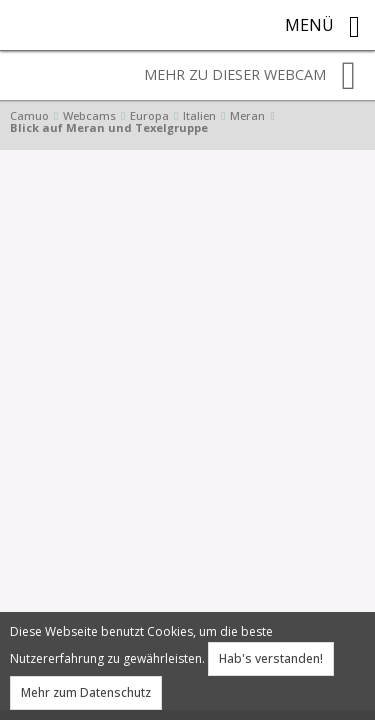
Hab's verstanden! (271, 658)
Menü (322, 27)
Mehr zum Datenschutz (86, 692)
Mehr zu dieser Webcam (250, 76)
